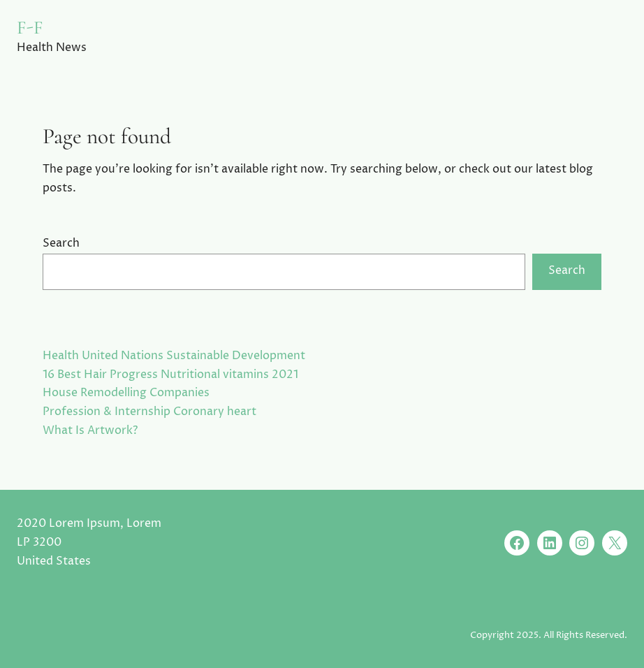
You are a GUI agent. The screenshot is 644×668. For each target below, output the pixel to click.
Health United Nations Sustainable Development (174, 356)
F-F (30, 28)
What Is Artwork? (90, 431)
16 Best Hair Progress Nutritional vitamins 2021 (170, 375)
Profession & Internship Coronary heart (149, 412)
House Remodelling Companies (126, 393)
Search (61, 244)
